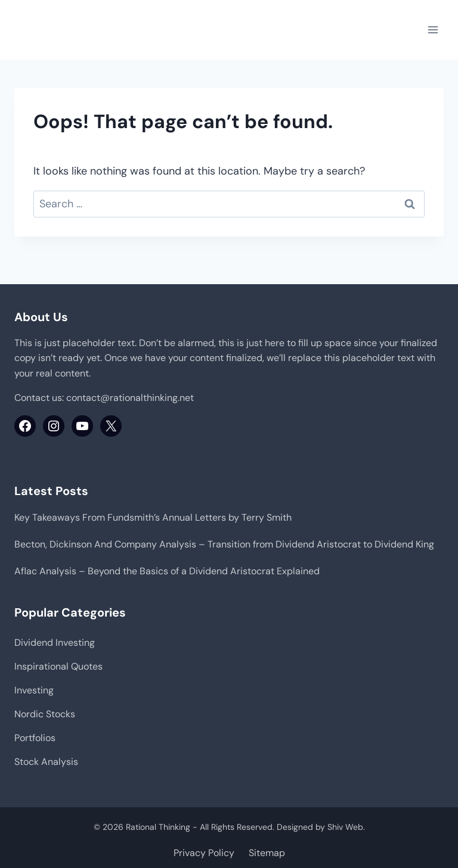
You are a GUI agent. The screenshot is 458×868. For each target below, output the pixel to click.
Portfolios (35, 738)
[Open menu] (433, 29)
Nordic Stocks (45, 714)
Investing (34, 690)
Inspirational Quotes (58, 666)
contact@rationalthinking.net (130, 398)
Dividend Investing (55, 643)
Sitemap (267, 853)
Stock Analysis (46, 762)
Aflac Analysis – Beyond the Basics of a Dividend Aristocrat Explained (167, 571)
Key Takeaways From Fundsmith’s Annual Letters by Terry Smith (153, 517)
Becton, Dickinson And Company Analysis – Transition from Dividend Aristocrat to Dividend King (224, 544)
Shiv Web (345, 827)
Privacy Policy (204, 853)
